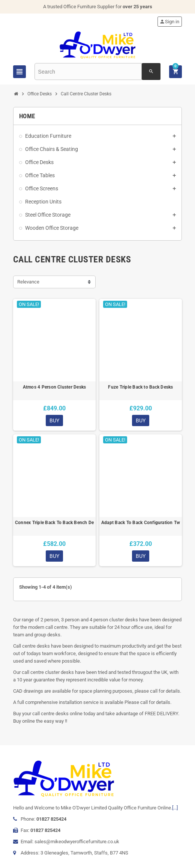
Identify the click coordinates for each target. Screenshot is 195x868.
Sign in (169, 22)
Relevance (28, 282)
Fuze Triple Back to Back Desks (140, 387)
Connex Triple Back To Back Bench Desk (54, 523)
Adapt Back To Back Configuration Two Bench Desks (141, 523)
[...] (175, 808)
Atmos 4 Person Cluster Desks (55, 387)
